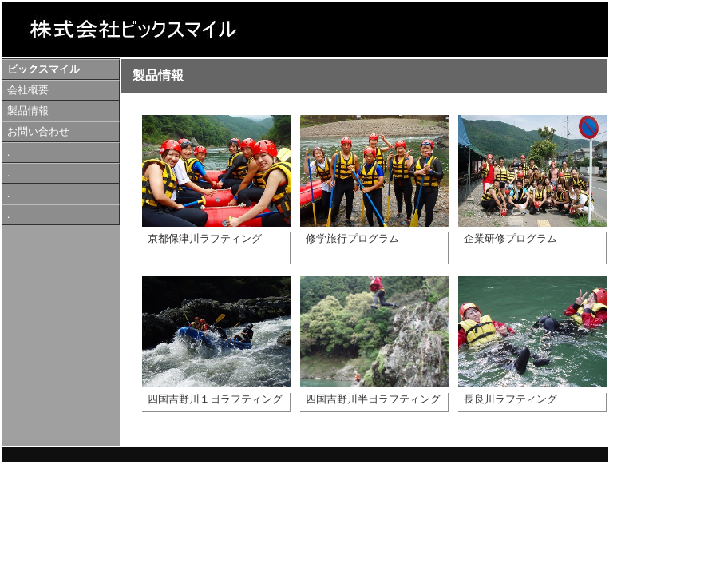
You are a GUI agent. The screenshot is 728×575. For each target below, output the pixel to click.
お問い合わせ (38, 132)
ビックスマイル (44, 69)
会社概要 (28, 90)
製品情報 (28, 111)
